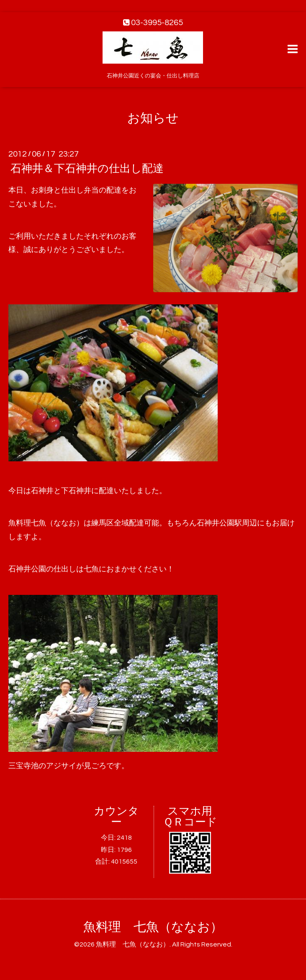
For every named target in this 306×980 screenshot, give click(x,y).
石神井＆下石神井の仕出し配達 (87, 169)
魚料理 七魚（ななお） (153, 927)
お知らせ (153, 118)
